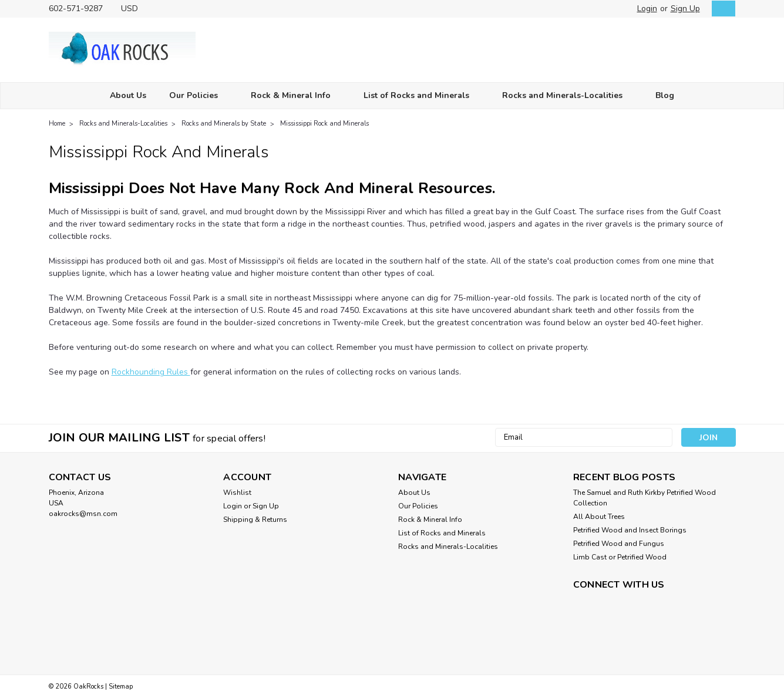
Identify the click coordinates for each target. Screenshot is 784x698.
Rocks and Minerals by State (224, 124)
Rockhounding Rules (151, 372)
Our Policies (198, 96)
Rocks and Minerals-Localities (567, 96)
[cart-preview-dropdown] (721, 9)
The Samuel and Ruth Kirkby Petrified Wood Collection (645, 498)
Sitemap (121, 687)
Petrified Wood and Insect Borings (630, 530)
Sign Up (685, 9)
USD (134, 9)
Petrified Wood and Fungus (619, 544)
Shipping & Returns (255, 520)
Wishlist (237, 493)
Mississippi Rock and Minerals (324, 124)
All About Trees (599, 517)
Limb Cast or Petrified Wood (620, 557)
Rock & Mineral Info (296, 96)
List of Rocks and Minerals (421, 96)
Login (647, 9)
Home (57, 124)
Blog (665, 95)
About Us (128, 95)
